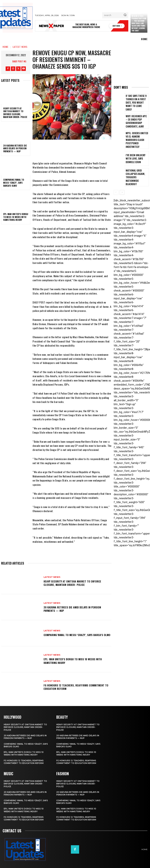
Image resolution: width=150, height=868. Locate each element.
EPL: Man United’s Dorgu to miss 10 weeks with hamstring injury (16, 217)
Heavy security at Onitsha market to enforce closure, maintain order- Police (15, 113)
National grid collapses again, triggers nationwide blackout (135, 169)
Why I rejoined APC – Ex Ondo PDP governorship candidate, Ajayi (136, 118)
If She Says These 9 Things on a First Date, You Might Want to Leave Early (137, 101)
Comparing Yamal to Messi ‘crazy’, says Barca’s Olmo (14, 183)
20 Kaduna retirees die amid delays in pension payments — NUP (15, 148)
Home (6, 47)
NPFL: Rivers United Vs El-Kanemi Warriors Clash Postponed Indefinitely (136, 135)
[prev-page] (116, 184)
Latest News (20, 47)
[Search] (125, 15)
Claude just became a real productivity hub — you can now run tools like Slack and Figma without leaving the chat (139, 22)
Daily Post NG (19, 61)
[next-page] (122, 184)
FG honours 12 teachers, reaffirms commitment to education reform (76, 687)
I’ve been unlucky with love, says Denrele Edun (137, 152)
